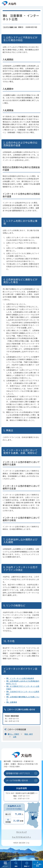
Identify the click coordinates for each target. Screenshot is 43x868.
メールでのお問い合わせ (17, 781)
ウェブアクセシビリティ (21, 837)
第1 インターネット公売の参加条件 (20, 678)
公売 (15, 737)
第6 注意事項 (12, 702)
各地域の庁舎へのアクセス (18, 773)
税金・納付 (29, 734)
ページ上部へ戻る (38, 865)
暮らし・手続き (14, 734)
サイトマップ (21, 832)
